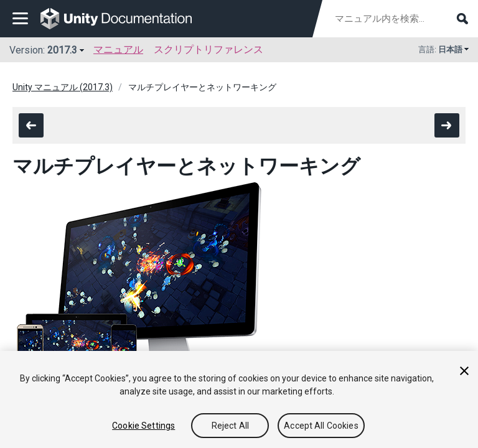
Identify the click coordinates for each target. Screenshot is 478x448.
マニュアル (118, 49)
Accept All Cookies (321, 426)
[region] (239, 399)
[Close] (464, 371)
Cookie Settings (143, 426)
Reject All (230, 426)
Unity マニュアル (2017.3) (63, 87)
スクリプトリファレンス (209, 49)
